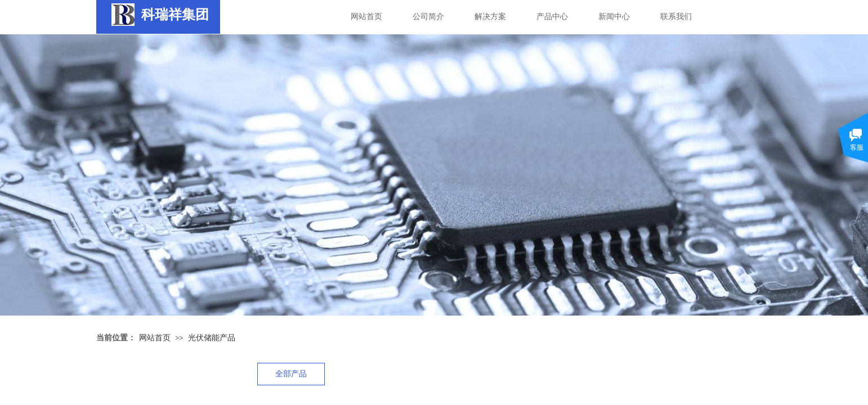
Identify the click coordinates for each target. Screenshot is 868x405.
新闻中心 (614, 17)
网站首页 (366, 17)
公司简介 (428, 17)
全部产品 (291, 374)
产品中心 (552, 17)
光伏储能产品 (212, 337)
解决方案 (490, 17)
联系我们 (676, 17)
